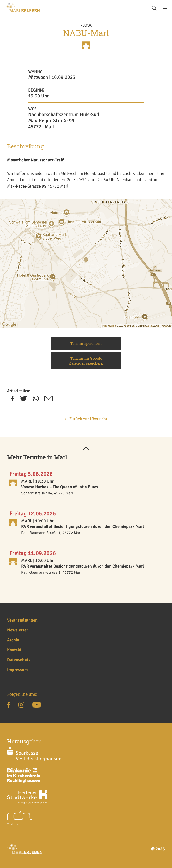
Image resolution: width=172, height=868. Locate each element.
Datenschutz (19, 660)
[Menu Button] (164, 8)
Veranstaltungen (22, 620)
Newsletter (18, 630)
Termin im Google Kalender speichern (86, 361)
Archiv (13, 640)
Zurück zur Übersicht (86, 419)
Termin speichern (86, 343)
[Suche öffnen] (154, 8)
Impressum (17, 670)
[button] (86, 449)
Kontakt (14, 650)
